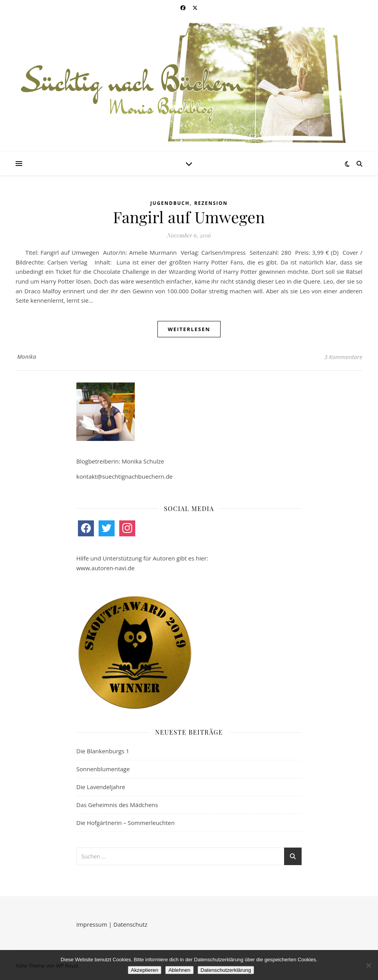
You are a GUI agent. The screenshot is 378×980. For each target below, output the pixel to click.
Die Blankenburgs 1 (103, 751)
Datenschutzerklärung (226, 970)
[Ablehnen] (368, 965)
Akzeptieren (145, 970)
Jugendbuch (170, 203)
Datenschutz (130, 924)
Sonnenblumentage (103, 769)
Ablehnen (179, 970)
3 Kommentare (343, 357)
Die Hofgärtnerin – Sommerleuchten (125, 823)
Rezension (211, 203)
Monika (27, 357)
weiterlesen (189, 329)
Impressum (92, 924)
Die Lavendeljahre (101, 787)
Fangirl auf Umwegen (189, 217)
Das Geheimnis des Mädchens (117, 805)
